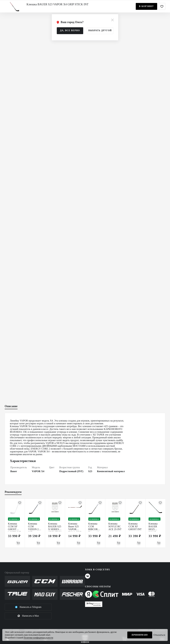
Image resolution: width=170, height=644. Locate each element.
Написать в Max (28, 616)
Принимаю (140, 635)
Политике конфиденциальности (38, 638)
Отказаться (159, 635)
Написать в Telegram (28, 607)
